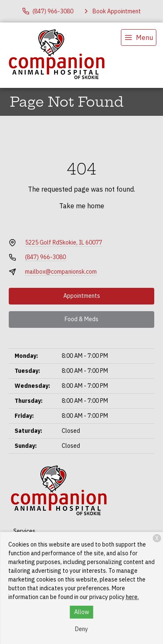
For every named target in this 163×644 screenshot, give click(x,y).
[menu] (139, 37)
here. (132, 597)
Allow (82, 612)
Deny (81, 629)
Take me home (82, 206)
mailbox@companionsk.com (61, 272)
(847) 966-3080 (45, 257)
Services (24, 531)
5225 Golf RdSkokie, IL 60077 (64, 242)
